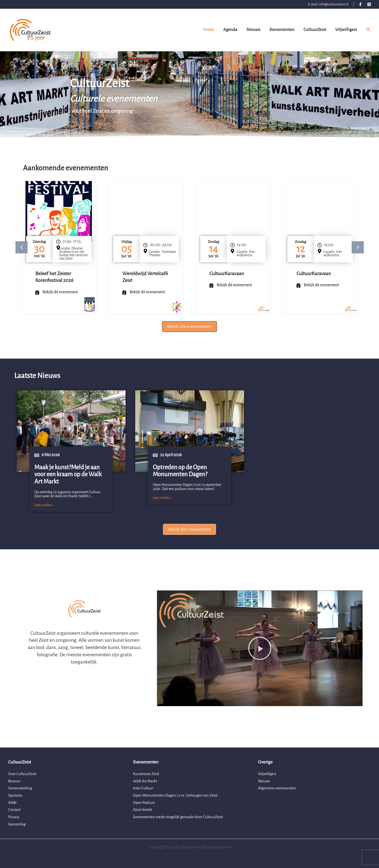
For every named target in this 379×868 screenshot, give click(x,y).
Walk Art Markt (146, 781)
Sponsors (16, 795)
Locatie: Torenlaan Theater (163, 253)
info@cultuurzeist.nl (334, 4)
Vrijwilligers (268, 774)
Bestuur (15, 781)
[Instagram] (369, 4)
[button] (369, 30)
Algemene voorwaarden (278, 788)
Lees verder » (44, 505)
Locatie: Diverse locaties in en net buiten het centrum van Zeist (74, 253)
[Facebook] (360, 4)
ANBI (13, 803)
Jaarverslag (18, 824)
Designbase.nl (219, 847)
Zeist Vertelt (143, 810)
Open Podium (144, 803)
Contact (15, 810)
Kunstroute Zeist (147, 774)
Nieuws (264, 781)
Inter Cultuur (144, 788)
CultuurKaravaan (227, 273)
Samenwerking (21, 788)
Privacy (14, 817)
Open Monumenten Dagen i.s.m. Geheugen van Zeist (177, 795)
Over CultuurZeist (23, 774)
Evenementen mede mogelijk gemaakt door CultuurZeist (180, 817)
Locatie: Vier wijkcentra (246, 253)
